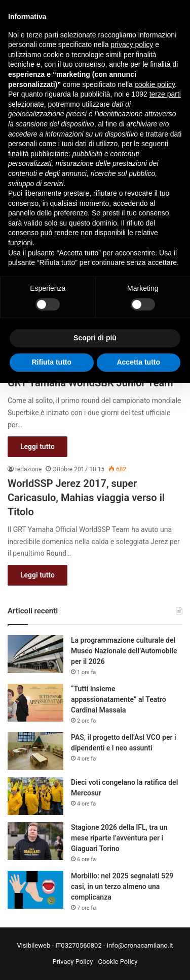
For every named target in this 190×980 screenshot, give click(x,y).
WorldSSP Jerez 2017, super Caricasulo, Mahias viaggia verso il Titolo (86, 498)
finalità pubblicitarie (38, 154)
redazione (28, 469)
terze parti (165, 94)
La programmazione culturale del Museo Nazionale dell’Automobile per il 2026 (124, 651)
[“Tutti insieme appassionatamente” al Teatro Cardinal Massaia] (35, 703)
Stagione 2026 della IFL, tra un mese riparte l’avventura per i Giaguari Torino (119, 838)
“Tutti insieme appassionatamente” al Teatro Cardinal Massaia (119, 699)
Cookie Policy (118, 962)
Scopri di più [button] (95, 338)
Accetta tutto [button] (138, 362)
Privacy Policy (72, 962)
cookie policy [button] (155, 84)
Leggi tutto (37, 447)
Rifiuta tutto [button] (51, 362)
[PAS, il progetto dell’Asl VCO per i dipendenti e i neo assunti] (35, 751)
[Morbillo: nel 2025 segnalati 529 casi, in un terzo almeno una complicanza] (35, 890)
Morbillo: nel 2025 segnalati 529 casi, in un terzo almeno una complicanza (122, 886)
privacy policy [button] (132, 44)
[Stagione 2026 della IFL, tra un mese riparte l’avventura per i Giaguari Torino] (35, 841)
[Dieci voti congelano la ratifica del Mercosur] (35, 796)
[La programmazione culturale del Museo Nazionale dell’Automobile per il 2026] (35, 654)
